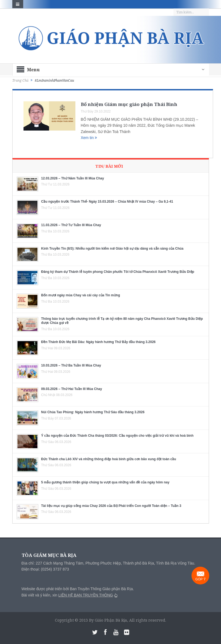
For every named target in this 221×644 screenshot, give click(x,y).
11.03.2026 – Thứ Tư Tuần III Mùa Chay (71, 225)
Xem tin (89, 138)
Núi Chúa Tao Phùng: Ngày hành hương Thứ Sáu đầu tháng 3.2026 (93, 412)
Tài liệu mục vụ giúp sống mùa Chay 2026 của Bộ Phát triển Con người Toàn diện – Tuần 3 (111, 506)
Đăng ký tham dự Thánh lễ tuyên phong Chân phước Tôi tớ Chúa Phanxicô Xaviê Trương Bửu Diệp (118, 272)
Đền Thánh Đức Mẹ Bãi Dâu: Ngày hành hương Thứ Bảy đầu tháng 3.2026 (98, 342)
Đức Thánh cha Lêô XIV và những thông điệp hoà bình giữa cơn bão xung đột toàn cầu (109, 459)
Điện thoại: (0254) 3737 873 (45, 569)
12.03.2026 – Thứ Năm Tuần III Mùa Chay (73, 178)
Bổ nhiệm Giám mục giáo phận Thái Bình (129, 104)
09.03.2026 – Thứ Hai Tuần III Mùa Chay (72, 389)
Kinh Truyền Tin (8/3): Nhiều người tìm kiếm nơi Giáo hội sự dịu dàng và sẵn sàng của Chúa (112, 249)
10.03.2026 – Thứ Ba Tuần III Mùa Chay (71, 365)
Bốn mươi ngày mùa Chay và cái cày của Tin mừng (81, 295)
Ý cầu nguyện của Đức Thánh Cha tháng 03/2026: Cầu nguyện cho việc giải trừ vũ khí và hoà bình (117, 436)
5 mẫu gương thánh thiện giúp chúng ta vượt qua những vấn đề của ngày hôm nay (105, 482)
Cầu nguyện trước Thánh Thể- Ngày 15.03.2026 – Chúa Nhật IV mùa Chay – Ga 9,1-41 (107, 202)
